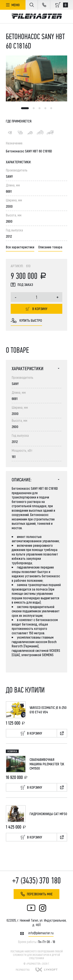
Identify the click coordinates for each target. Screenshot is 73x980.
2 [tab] (34, 108)
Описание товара (50, 247)
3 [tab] (40, 108)
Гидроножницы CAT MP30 (48, 814)
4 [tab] (45, 108)
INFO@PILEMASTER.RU (41, 933)
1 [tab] (25, 108)
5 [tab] (51, 108)
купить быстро (26, 321)
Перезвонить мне (36, 894)
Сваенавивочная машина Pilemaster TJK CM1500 (47, 764)
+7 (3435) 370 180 (36, 881)
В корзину (37, 309)
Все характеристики (20, 247)
